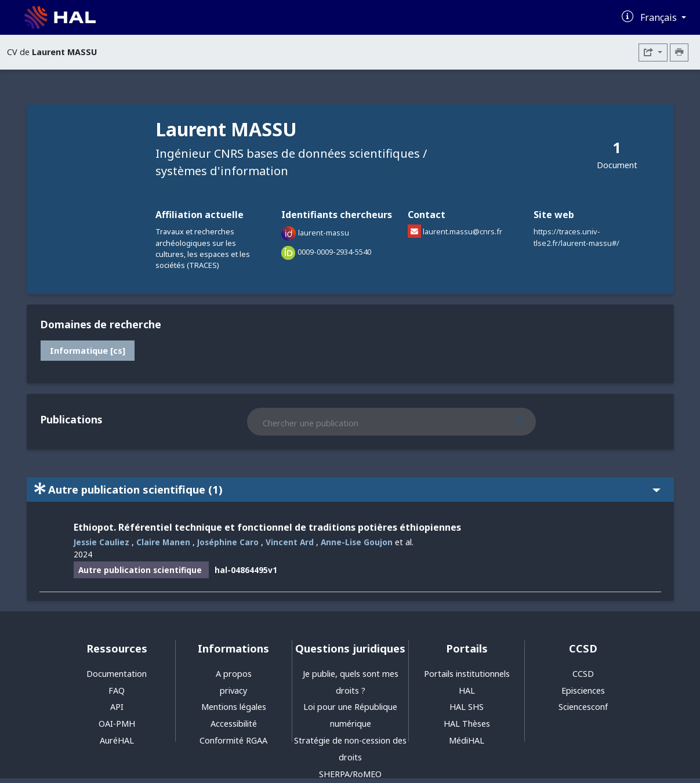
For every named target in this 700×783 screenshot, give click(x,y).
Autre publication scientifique (347, 489)
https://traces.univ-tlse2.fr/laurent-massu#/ (576, 237)
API (117, 707)
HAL (467, 690)
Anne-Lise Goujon (357, 542)
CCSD (583, 674)
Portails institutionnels (467, 674)
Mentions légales (234, 707)
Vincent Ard (290, 542)
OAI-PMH (117, 724)
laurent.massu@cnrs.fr (463, 231)
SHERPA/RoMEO (350, 774)
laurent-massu (324, 233)
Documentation (117, 674)
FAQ (117, 690)
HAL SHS (467, 707)
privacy (233, 690)
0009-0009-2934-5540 (334, 252)
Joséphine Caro (228, 542)
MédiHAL (467, 740)
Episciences (583, 690)
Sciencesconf (583, 707)
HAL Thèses (467, 724)
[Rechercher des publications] (531, 422)
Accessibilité (234, 724)
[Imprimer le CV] (679, 52)
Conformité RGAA (233, 740)
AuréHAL (117, 740)
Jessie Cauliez (101, 542)
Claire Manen (163, 542)
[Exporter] (653, 52)
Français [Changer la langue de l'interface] (660, 17)
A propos (234, 674)
